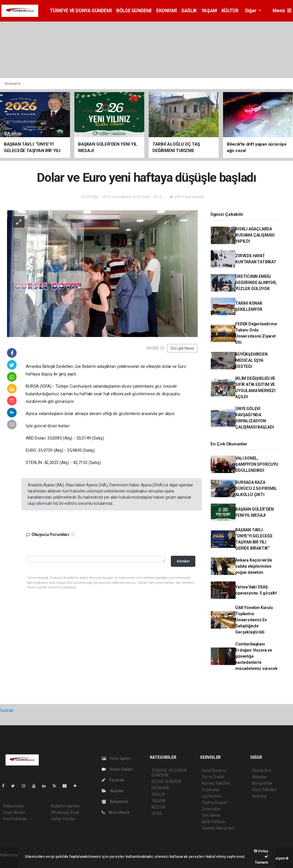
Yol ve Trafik (213, 777)
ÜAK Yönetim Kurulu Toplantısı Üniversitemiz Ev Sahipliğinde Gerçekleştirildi (254, 620)
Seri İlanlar (211, 815)
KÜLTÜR (230, 11)
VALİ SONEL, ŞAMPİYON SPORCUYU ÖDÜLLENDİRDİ (257, 464)
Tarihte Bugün (214, 802)
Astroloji (259, 796)
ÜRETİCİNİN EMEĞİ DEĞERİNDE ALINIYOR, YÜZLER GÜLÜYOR (256, 283)
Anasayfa (13, 83)
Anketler (260, 777)
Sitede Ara (262, 770)
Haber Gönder (63, 819)
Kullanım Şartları (65, 806)
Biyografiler (263, 783)
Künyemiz (115, 802)
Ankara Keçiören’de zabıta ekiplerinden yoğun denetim (254, 566)
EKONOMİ (166, 11)
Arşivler (113, 791)
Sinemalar (211, 809)
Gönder (183, 561)
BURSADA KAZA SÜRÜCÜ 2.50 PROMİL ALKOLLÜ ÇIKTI (256, 488)
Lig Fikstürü (212, 796)
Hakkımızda (13, 806)
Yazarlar (113, 780)
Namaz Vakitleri (216, 783)
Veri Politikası (15, 819)
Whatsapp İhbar (65, 812)
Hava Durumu (214, 770)
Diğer (251, 11)
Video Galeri (117, 769)
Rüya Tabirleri (264, 790)
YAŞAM (209, 11)
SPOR (157, 814)
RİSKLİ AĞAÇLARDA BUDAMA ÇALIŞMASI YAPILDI (255, 235)
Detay (261, 851)
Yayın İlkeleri (14, 812)
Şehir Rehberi (214, 822)
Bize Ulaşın (116, 812)
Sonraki (7, 710)
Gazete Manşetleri (218, 828)
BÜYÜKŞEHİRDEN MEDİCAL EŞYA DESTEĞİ (251, 360)
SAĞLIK (189, 11)
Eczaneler (211, 790)
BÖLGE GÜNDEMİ (134, 11)
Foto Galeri (116, 758)
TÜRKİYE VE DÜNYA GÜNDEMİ (81, 11)
